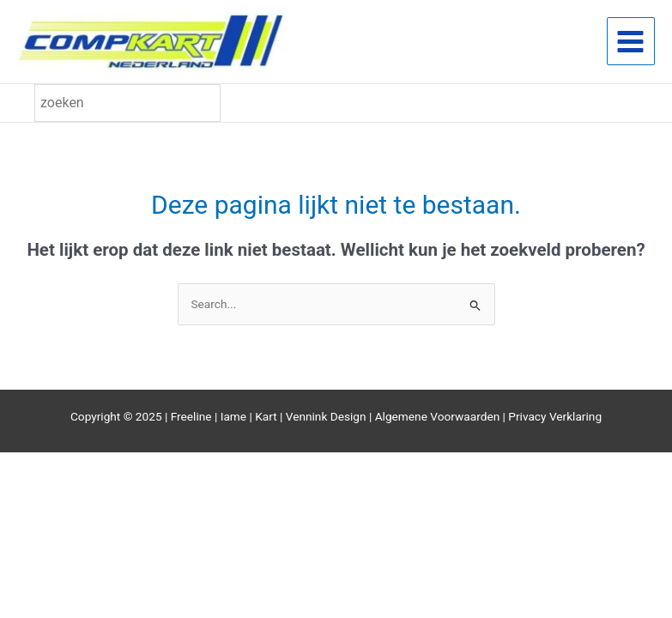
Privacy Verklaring (555, 418)
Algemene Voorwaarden (438, 418)
